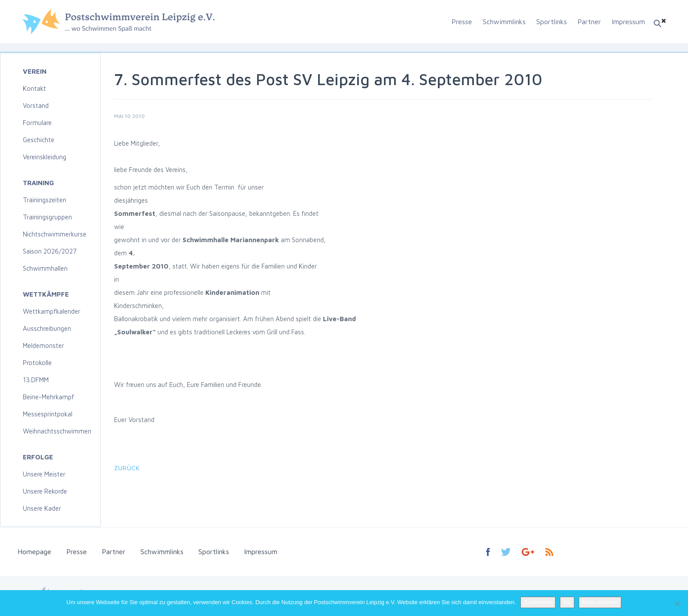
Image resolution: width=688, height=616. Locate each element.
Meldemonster (43, 346)
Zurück (127, 468)
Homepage (34, 552)
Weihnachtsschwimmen (57, 431)
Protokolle (37, 363)
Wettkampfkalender (52, 311)
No (567, 602)
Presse (462, 21)
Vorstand (36, 106)
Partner (589, 21)
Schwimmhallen (45, 268)
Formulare (37, 123)
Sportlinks (552, 21)
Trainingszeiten (45, 200)
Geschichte (39, 140)
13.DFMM (36, 380)
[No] (677, 603)
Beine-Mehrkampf (48, 397)
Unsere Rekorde (45, 491)
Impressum (628, 21)
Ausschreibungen (47, 328)
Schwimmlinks (504, 21)
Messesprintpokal (48, 414)
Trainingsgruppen (47, 217)
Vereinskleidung (45, 157)
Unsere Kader (42, 508)
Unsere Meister (44, 474)
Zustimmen (538, 602)
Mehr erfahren (600, 602)
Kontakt (34, 88)
